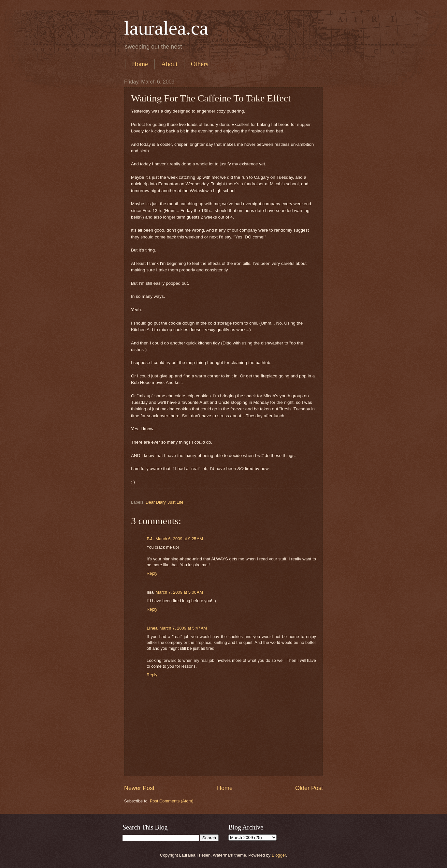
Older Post (309, 788)
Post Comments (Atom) (172, 801)
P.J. (150, 539)
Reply (152, 573)
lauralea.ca (166, 28)
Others (200, 64)
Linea (152, 628)
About (169, 64)
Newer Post (139, 788)
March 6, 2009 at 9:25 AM (179, 539)
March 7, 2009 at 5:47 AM (183, 628)
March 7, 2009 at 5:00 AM (179, 592)
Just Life (176, 502)
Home (140, 64)
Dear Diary (156, 502)
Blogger (279, 855)
